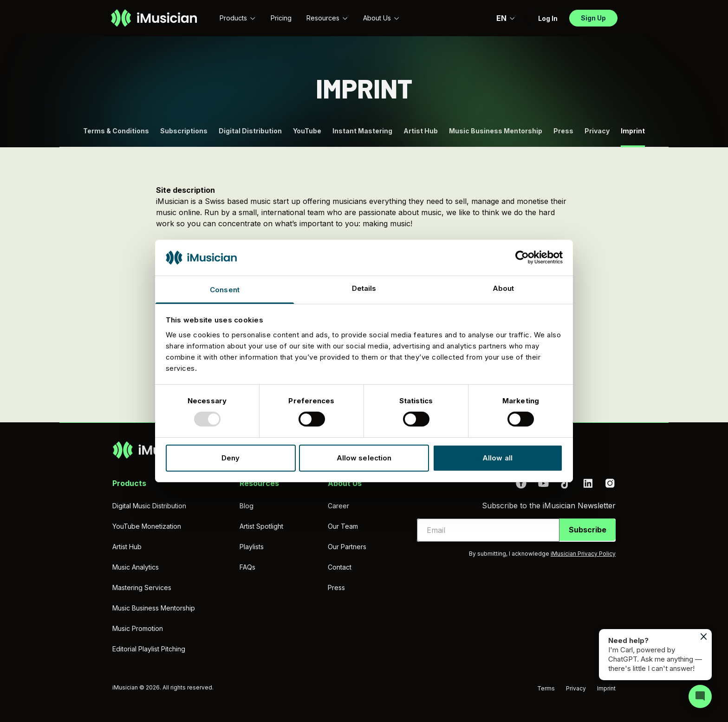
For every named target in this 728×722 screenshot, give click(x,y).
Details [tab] (364, 288)
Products (238, 18)
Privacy (597, 131)
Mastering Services (142, 587)
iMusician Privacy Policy (583, 554)
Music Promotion (138, 628)
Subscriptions (184, 131)
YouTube (307, 131)
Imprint (606, 688)
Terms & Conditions (116, 131)
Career (338, 506)
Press (563, 131)
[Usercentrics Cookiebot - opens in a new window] (522, 257)
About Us (381, 18)
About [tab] (504, 288)
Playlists (252, 547)
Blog (247, 506)
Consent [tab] (225, 290)
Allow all (497, 458)
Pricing (281, 18)
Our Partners (347, 547)
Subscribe (588, 530)
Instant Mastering (362, 131)
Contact (340, 567)
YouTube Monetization (147, 526)
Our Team (343, 526)
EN (506, 18)
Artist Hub (421, 131)
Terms (546, 688)
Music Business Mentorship (496, 131)
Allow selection (364, 458)
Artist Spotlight (261, 526)
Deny (231, 458)
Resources (327, 18)
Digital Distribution (250, 131)
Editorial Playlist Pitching (149, 649)
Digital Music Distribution (149, 506)
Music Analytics (136, 567)
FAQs (247, 567)
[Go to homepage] (154, 18)
